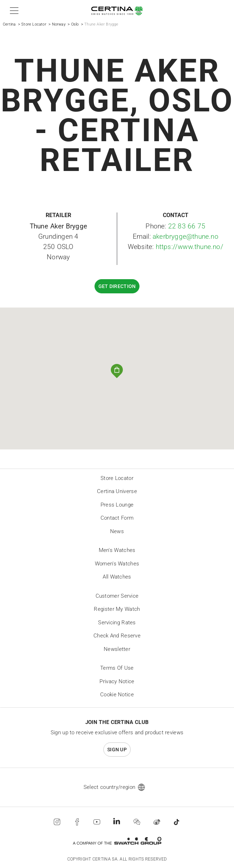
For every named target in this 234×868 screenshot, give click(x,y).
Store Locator (34, 24)
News (117, 531)
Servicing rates (117, 623)
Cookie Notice (117, 695)
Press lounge (117, 505)
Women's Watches (117, 564)
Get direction (117, 286)
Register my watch (117, 609)
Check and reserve (117, 636)
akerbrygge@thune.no (186, 236)
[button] (13, 11)
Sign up (117, 750)
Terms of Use (117, 668)
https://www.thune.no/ (190, 247)
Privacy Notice (117, 681)
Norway (59, 24)
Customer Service (117, 596)
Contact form (117, 518)
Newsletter (117, 649)
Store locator (117, 478)
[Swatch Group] (117, 841)
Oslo (75, 24)
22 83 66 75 (187, 226)
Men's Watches (117, 550)
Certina (9, 24)
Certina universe (117, 491)
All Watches (117, 577)
